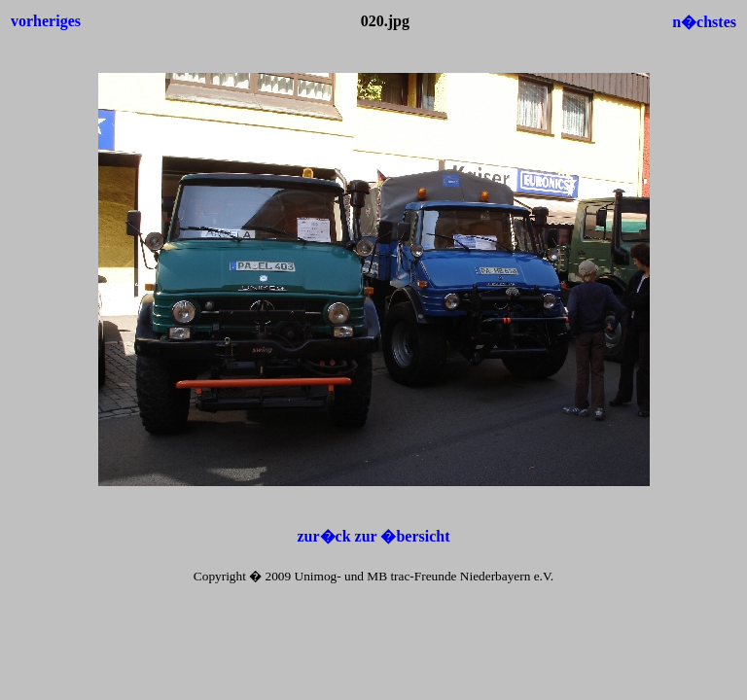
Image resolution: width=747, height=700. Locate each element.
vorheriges (46, 21)
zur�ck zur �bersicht (373, 536)
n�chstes (704, 22)
